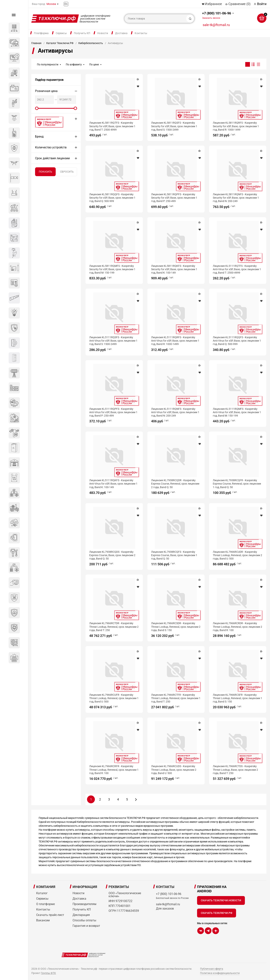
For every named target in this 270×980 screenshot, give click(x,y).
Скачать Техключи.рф (217, 913)
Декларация (81, 915)
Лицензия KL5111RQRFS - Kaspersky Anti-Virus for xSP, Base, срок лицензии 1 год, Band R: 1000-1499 (175, 341)
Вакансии (43, 920)
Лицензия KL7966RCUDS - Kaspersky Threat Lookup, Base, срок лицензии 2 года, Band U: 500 (174, 770)
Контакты (141, 33)
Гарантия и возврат (86, 926)
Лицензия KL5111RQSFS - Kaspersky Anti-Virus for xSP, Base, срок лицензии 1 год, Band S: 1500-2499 (113, 341)
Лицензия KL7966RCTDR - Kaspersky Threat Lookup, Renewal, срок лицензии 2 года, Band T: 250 (114, 627)
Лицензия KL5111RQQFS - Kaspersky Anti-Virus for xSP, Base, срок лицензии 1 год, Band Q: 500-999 (237, 341)
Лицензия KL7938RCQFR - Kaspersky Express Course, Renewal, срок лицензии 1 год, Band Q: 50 (237, 484)
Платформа (41, 33)
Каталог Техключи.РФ (60, 43)
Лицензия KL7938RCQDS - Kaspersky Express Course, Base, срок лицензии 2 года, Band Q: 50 (112, 555)
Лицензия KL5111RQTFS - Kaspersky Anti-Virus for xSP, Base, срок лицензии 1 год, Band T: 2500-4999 (237, 269)
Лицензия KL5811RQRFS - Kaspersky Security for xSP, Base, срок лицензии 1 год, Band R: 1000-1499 (236, 126)
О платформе (45, 904)
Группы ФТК (48, 973)
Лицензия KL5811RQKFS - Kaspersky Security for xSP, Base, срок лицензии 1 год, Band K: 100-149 (174, 269)
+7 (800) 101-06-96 (217, 15)
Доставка (121, 33)
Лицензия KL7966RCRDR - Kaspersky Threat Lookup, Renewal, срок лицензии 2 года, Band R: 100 (237, 627)
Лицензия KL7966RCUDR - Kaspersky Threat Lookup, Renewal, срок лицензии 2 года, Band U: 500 (237, 555)
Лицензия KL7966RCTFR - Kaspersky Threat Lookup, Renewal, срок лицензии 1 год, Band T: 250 (176, 698)
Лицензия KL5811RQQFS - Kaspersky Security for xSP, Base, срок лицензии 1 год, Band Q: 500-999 (112, 198)
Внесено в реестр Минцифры (47, 122)
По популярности (48, 64)
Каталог (42, 893)
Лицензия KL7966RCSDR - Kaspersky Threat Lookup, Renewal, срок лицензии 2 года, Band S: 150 (176, 627)
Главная (36, 43)
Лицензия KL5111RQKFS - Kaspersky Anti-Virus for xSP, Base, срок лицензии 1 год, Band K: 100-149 (113, 484)
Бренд (39, 137)
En (66, 4)
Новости (103, 33)
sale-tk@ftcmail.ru (216, 25)
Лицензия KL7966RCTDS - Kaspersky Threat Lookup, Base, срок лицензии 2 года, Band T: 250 (235, 770)
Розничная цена (46, 91)
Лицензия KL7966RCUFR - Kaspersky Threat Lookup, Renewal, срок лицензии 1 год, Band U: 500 (114, 698)
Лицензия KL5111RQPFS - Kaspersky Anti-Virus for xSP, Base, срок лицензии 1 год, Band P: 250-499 (113, 412)
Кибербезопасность (91, 43)
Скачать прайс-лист (50, 915)
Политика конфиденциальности (220, 973)
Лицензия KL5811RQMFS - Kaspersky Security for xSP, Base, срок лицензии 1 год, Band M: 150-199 (112, 269)
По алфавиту (74, 64)
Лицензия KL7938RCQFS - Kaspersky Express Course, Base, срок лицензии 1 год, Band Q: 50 (174, 555)
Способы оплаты (84, 920)
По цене (94, 64)
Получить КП (82, 33)
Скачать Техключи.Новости (221, 900)
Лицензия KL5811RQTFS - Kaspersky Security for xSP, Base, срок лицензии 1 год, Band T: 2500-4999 (112, 126)
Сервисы (61, 33)
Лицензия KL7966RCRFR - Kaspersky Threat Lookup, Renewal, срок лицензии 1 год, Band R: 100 (114, 770)
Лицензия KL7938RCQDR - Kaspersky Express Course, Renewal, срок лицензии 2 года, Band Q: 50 (175, 484)
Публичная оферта (212, 969)
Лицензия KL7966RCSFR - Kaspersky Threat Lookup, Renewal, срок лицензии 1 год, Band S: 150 (237, 698)
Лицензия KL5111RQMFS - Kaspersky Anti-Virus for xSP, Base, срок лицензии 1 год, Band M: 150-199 (237, 412)
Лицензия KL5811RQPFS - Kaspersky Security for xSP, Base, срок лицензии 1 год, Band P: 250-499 (174, 198)
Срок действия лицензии (52, 158)
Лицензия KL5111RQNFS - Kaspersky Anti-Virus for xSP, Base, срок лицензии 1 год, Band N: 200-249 (175, 412)
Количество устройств (51, 147)
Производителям (84, 904)
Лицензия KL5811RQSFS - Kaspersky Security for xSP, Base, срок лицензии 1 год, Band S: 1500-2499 (174, 126)
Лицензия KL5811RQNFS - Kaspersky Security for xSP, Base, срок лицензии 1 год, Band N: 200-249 (236, 198)
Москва (51, 4)
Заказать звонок (211, 18)
